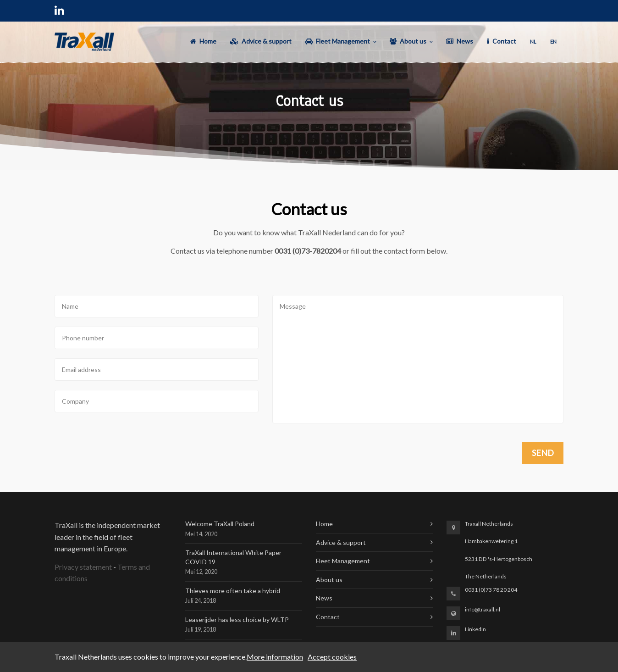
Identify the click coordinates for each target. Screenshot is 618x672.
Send (543, 453)
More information (275, 657)
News (324, 598)
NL (533, 42)
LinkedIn (475, 629)
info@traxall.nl (483, 609)
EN (553, 42)
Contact (328, 617)
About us (329, 580)
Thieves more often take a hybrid (233, 591)
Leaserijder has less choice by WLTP (237, 619)
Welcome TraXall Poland (220, 524)
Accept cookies (332, 657)
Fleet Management (343, 561)
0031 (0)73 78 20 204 (491, 590)
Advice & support (341, 542)
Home (324, 524)
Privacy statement (83, 567)
